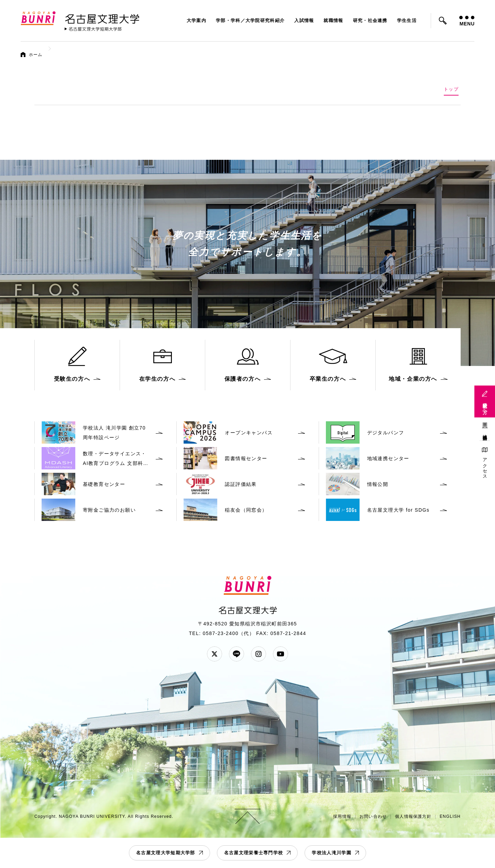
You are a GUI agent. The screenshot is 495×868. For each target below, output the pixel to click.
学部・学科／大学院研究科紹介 (250, 20)
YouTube (280, 654)
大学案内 (196, 20)
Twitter (214, 654)
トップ (451, 89)
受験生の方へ (485, 406)
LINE (236, 654)
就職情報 (333, 20)
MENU (467, 21)
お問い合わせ (373, 816)
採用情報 (342, 816)
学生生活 (407, 20)
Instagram (258, 654)
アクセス (485, 466)
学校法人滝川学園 (331, 853)
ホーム (36, 55)
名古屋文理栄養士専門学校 (254, 853)
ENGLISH (450, 816)
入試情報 (304, 20)
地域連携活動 (485, 432)
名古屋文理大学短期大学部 (166, 853)
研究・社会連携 (370, 20)
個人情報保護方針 (413, 816)
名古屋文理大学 (102, 18)
